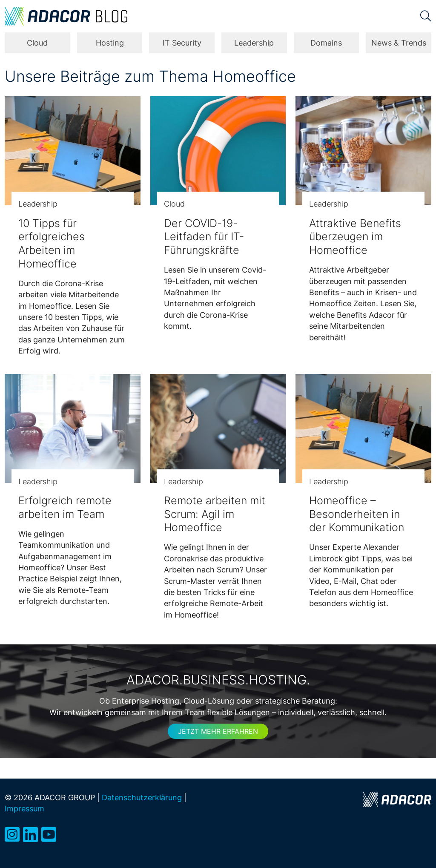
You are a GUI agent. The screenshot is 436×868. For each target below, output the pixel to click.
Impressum (24, 809)
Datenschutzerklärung (142, 798)
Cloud (37, 43)
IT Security (182, 43)
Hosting (110, 43)
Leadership (254, 43)
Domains (326, 43)
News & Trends (399, 43)
